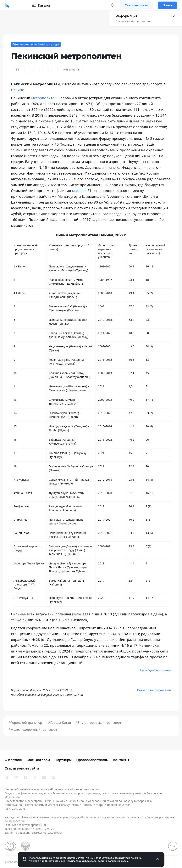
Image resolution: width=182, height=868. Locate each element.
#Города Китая (60, 723)
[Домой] (7, 5)
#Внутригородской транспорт (98, 723)
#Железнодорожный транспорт (33, 730)
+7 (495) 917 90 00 (42, 829)
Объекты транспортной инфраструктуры (36, 44)
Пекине (18, 90)
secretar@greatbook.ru (47, 833)
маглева (79, 191)
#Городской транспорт (26, 723)
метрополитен (44, 98)
